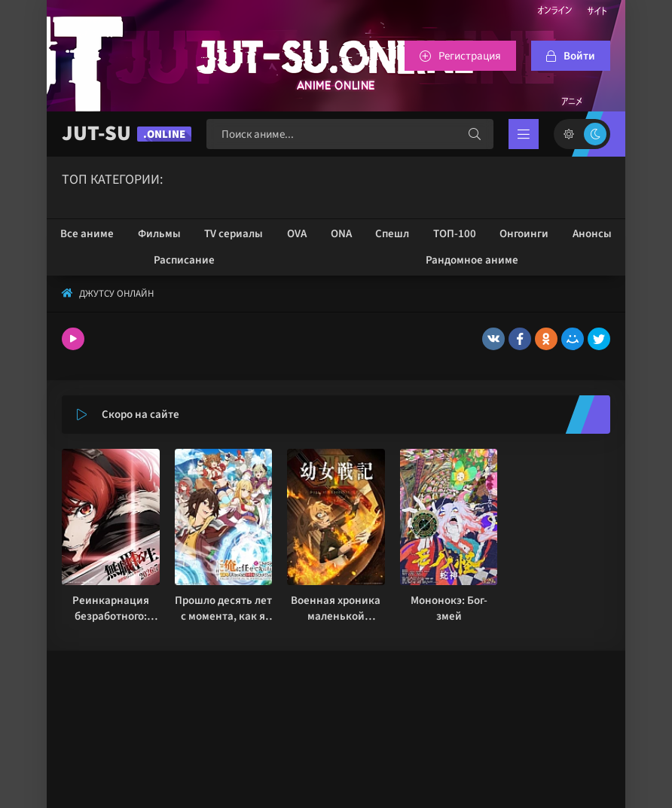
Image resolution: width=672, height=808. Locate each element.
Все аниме (87, 234)
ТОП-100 (455, 234)
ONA (341, 234)
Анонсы (592, 234)
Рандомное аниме (472, 260)
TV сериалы (234, 234)
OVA (297, 234)
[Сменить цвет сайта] (582, 134)
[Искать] (475, 134)
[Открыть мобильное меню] (524, 134)
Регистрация (470, 56)
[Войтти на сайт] (571, 56)
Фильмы (159, 234)
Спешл (392, 234)
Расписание (184, 260)
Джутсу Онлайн (116, 294)
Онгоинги (524, 234)
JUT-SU (127, 134)
